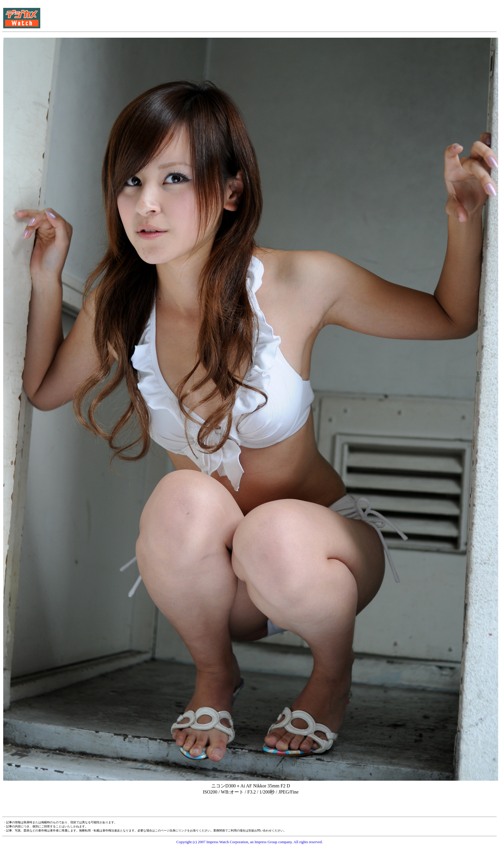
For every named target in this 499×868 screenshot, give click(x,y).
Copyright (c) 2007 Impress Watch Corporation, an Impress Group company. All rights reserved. (249, 842)
